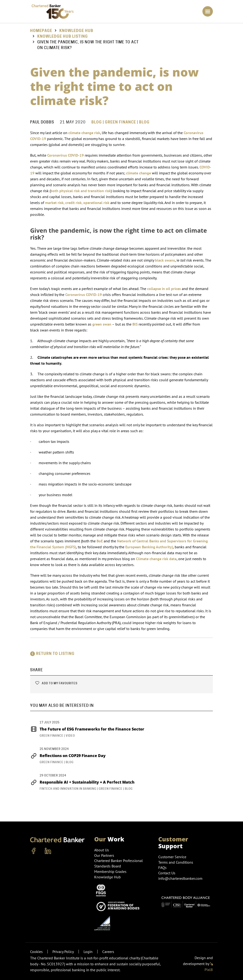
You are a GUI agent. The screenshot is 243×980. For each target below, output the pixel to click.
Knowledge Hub (76, 31)
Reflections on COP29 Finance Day (68, 756)
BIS (135, 324)
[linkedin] (48, 851)
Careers (108, 952)
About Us (102, 850)
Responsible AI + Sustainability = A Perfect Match (82, 782)
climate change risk (84, 133)
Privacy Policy (63, 952)
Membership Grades (110, 871)
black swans (165, 260)
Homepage (41, 31)
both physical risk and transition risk (81, 191)
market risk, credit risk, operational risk (77, 203)
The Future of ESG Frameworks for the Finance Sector (87, 729)
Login (88, 952)
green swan (102, 324)
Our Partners (104, 855)
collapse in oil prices (164, 289)
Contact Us (167, 873)
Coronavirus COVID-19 (65, 155)
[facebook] (34, 851)
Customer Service (172, 857)
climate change (138, 173)
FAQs (162, 867)
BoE (100, 541)
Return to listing (52, 654)
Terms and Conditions (176, 862)
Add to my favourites (56, 683)
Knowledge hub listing (63, 36)
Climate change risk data (156, 559)
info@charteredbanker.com (181, 878)
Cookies (36, 952)
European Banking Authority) (149, 547)
